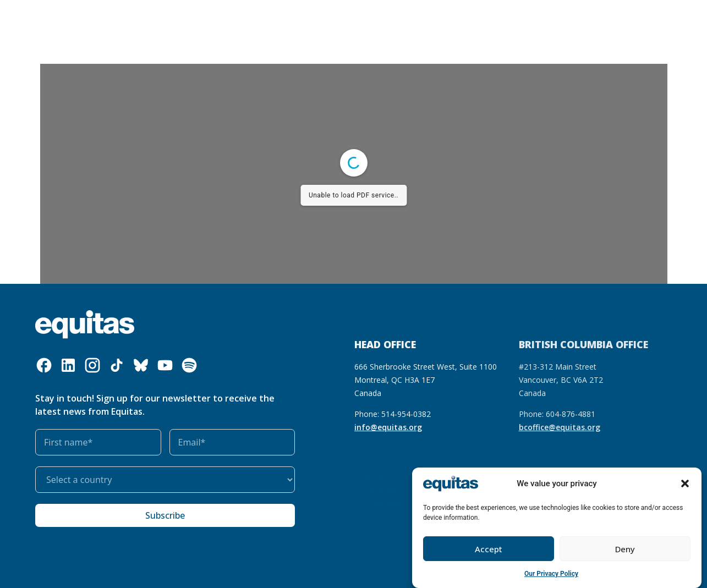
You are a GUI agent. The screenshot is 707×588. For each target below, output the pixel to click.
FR (553, 10)
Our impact (334, 18)
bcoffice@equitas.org (560, 427)
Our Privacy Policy (551, 574)
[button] (685, 483)
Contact (570, 26)
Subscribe (165, 515)
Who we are (139, 18)
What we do (208, 18)
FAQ (574, 10)
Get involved (397, 18)
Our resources (275, 18)
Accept (489, 549)
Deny (625, 549)
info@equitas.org (388, 427)
